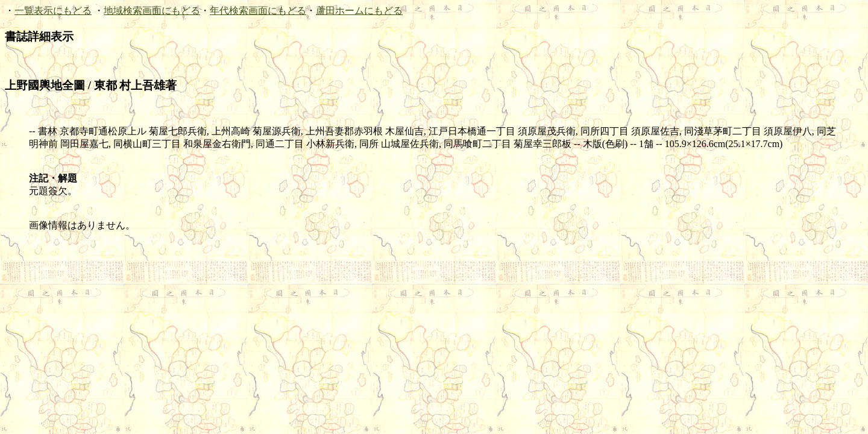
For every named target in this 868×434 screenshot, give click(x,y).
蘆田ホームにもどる (359, 11)
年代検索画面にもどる (258, 11)
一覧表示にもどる (53, 11)
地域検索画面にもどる (152, 11)
